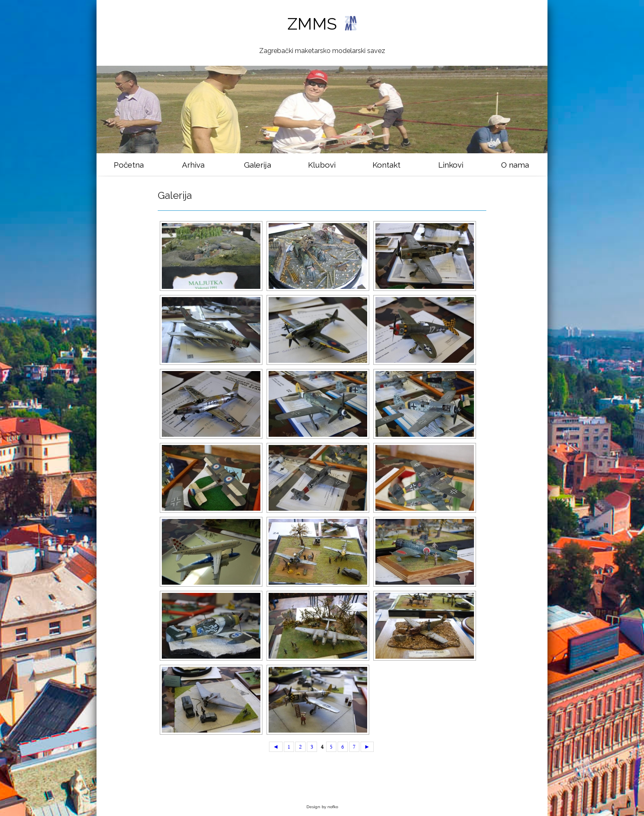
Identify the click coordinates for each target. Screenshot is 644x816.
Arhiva (193, 165)
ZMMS (322, 24)
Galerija (258, 165)
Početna (129, 165)
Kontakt (386, 165)
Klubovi (322, 165)
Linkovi (451, 165)
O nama (515, 165)
